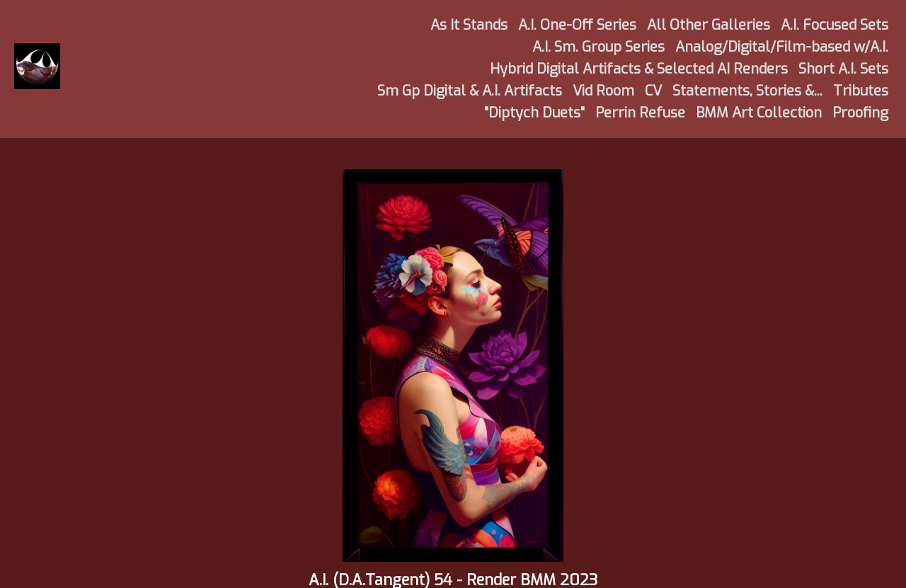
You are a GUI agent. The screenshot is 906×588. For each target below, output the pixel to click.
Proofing (860, 113)
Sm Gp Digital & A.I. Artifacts (470, 91)
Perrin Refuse (640, 113)
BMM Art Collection (759, 113)
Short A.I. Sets (843, 69)
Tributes (861, 91)
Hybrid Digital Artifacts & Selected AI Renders (639, 69)
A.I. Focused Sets (835, 25)
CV (653, 91)
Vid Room (603, 91)
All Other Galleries (709, 25)
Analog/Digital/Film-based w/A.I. (782, 47)
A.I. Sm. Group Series (598, 47)
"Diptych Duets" (534, 113)
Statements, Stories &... (747, 91)
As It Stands (469, 25)
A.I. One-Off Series (577, 25)
